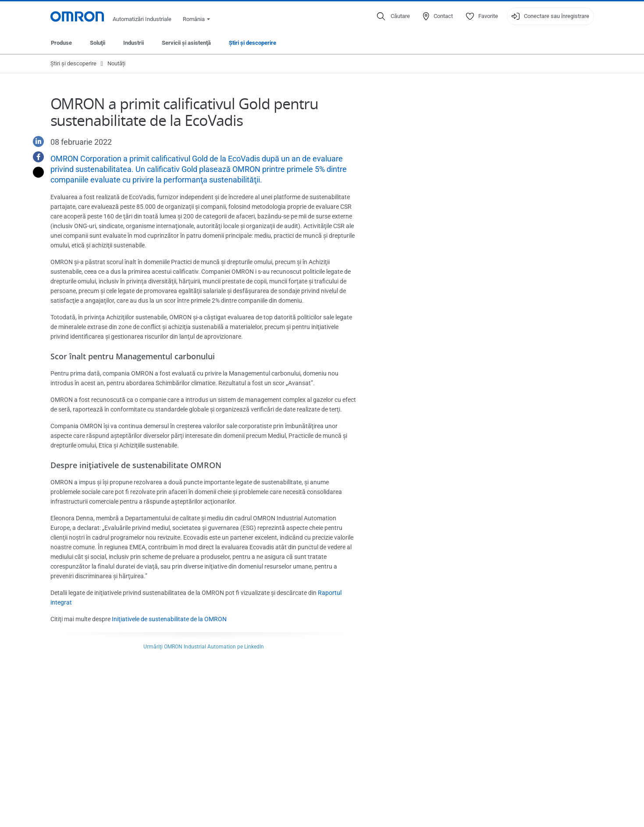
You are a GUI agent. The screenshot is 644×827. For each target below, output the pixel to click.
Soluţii (98, 43)
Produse (61, 43)
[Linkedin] (35, 141)
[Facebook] (35, 157)
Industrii (133, 43)
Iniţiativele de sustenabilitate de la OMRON (169, 619)
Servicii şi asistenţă (186, 43)
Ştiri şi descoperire (253, 43)
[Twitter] (35, 172)
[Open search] (393, 16)
